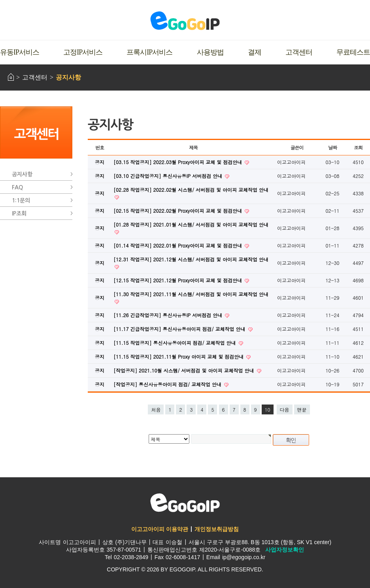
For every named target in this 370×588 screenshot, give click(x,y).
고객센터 (299, 52)
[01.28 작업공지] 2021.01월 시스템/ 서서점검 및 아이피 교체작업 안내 (191, 224)
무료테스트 (353, 52)
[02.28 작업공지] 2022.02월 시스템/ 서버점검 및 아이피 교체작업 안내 (191, 190)
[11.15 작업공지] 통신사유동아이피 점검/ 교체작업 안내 (176, 343)
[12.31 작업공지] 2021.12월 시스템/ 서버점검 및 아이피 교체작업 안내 (191, 259)
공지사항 (68, 77)
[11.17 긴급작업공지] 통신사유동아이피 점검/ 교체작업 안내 (180, 329)
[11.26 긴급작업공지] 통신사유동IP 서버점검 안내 (169, 315)
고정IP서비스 (83, 52)
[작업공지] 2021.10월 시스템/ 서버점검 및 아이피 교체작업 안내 (185, 370)
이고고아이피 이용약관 (160, 529)
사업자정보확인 (285, 550)
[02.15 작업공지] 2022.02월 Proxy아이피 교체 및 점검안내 (178, 211)
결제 (255, 52)
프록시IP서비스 (149, 52)
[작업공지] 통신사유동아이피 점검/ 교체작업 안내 (168, 384)
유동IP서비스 (20, 52)
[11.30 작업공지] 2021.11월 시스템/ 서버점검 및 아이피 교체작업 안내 (191, 294)
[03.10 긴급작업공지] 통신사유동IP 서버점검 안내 (169, 176)
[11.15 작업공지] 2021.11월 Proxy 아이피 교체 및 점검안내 (179, 356)
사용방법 (210, 52)
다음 (285, 409)
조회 (358, 147)
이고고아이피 (185, 503)
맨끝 (302, 409)
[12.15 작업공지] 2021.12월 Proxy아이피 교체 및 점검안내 (178, 280)
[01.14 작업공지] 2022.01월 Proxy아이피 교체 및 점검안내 (178, 245)
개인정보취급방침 (217, 529)
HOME (11, 77)
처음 (156, 409)
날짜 (332, 147)
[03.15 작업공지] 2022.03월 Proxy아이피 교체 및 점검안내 (178, 162)
